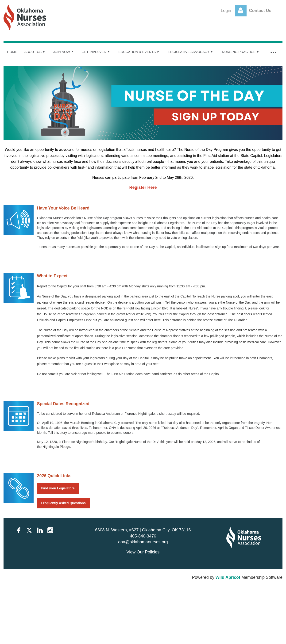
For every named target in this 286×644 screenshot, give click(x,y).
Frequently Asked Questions (64, 503)
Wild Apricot (228, 577)
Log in (241, 11)
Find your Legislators (58, 488)
